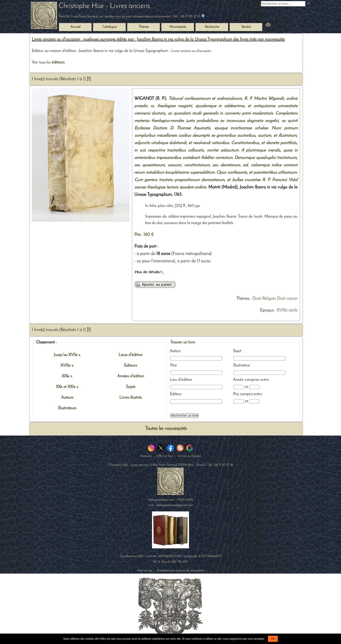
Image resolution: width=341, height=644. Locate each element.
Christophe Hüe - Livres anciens (104, 6)
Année (238, 380)
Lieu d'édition (181, 380)
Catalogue (109, 27)
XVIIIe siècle (287, 310)
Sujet (237, 351)
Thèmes (243, 299)
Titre (173, 365)
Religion (269, 299)
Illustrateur (242, 365)
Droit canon (287, 299)
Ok (273, 639)
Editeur (176, 394)
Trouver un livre (183, 342)
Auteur (175, 351)
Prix (236, 394)
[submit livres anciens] (309, 4)
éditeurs (58, 62)
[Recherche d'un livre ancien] (283, 4)
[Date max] (254, 387)
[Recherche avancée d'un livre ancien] (184, 416)
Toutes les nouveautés (166, 429)
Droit (257, 299)
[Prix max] (254, 401)
